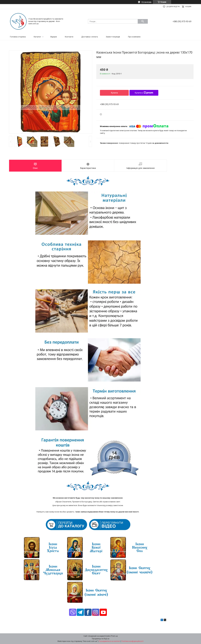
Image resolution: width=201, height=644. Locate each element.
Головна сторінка (18, 37)
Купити (114, 93)
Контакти (69, 37)
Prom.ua (114, 636)
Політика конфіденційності (132, 641)
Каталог (37, 37)
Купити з (144, 93)
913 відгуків (146, 2)
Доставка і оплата (90, 37)
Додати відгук (173, 7)
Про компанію (134, 37)
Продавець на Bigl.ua (101, 639)
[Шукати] (143, 21)
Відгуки (54, 37)
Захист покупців (113, 37)
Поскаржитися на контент (110, 641)
